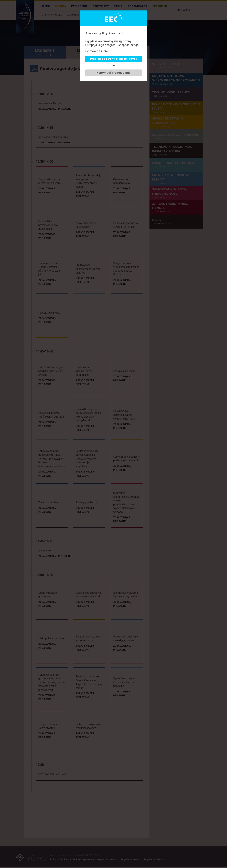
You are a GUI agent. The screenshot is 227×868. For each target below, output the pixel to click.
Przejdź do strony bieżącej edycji (114, 59)
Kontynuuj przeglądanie (113, 73)
